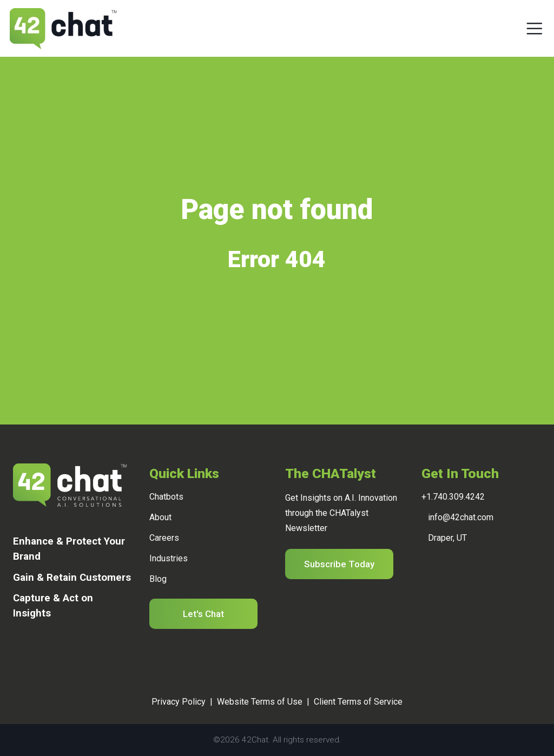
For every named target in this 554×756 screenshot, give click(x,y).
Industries (169, 558)
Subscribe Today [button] (339, 564)
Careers (164, 538)
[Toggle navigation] (535, 29)
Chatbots (166, 497)
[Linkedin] (15, 652)
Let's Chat (203, 614)
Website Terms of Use (260, 702)
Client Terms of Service (358, 702)
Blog (158, 579)
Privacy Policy (179, 702)
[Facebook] (29, 652)
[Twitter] (44, 652)
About (160, 517)
